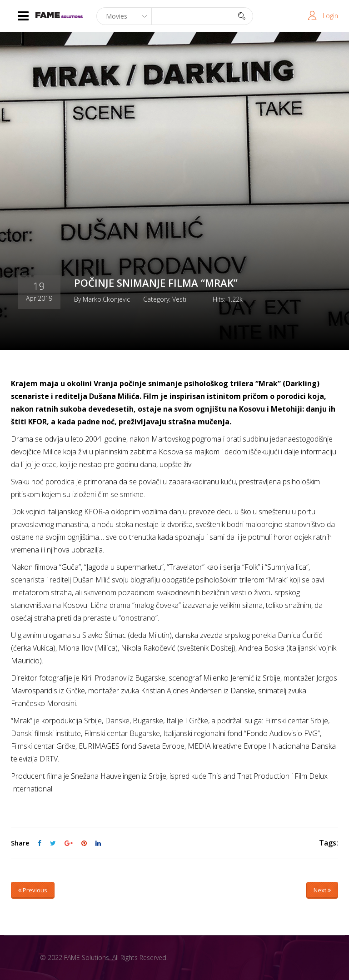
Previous (33, 890)
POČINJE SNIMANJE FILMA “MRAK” (156, 283)
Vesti (179, 299)
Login (330, 16)
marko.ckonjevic (106, 299)
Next (322, 890)
